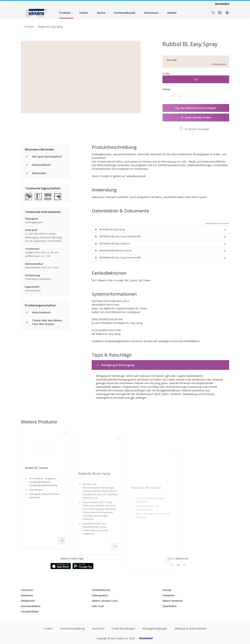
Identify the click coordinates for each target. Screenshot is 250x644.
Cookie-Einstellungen (123, 628)
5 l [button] (196, 79)
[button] (227, 13)
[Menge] (173, 96)
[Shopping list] (220, 13)
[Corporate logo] (222, 4)
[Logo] (36, 13)
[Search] (213, 13)
